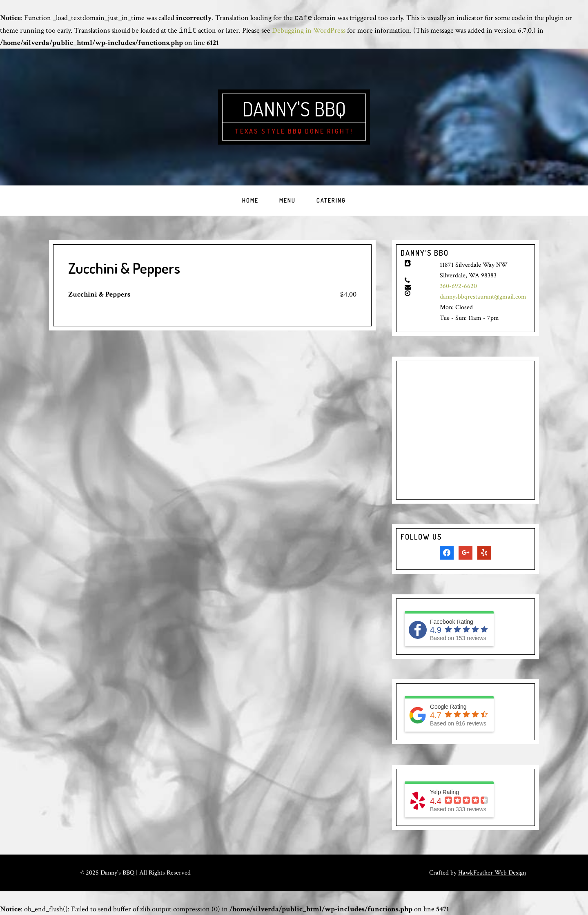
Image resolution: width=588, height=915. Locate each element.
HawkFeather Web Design (492, 873)
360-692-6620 (458, 286)
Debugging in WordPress (309, 31)
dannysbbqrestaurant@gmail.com (483, 297)
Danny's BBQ (294, 109)
